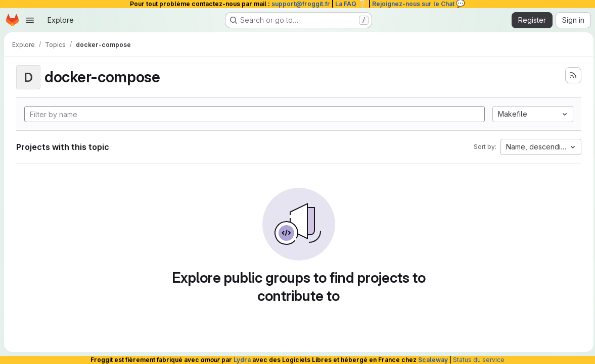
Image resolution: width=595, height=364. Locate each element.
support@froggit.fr (301, 4)
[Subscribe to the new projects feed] (571, 75)
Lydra (242, 360)
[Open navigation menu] (30, 20)
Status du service (479, 360)
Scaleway (433, 360)
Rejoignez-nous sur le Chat (419, 4)
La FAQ (351, 4)
